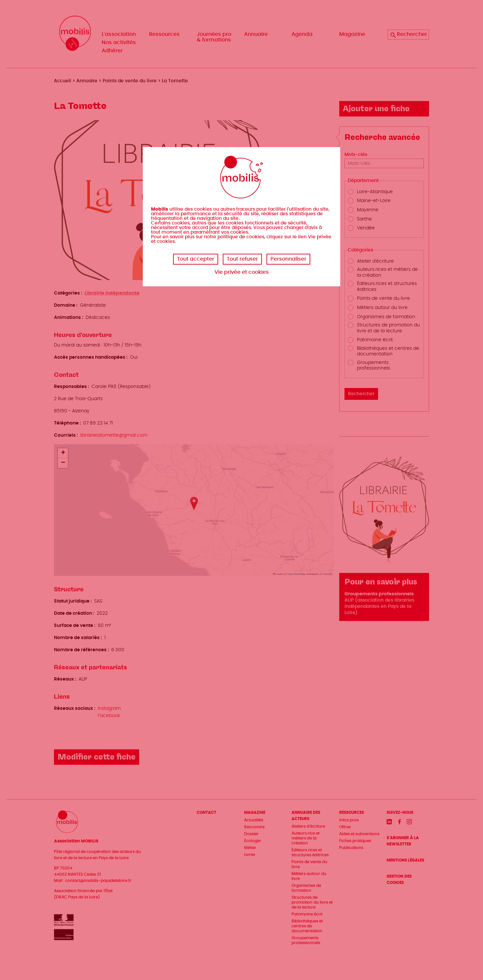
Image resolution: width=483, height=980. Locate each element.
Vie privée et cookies (242, 272)
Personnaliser (288, 259)
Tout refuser (242, 259)
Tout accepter (196, 259)
